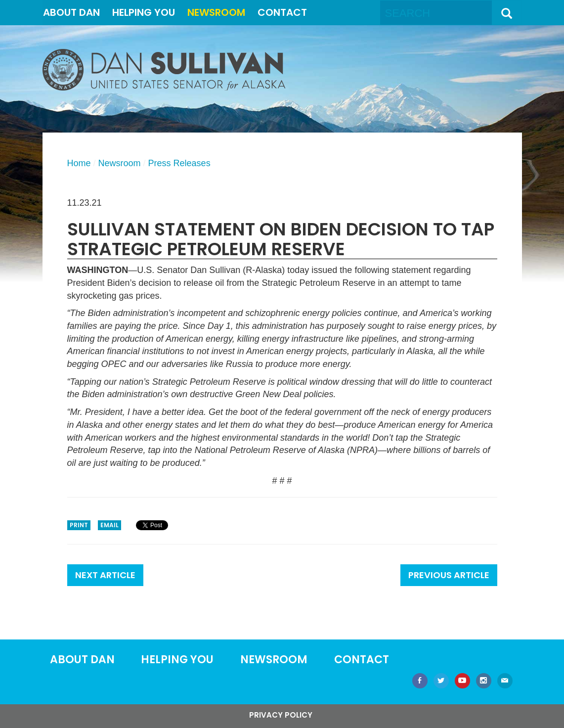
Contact (282, 12)
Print (79, 525)
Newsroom (216, 12)
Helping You (144, 12)
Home (79, 163)
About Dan (71, 12)
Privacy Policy (281, 715)
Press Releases (179, 163)
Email (109, 525)
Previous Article (449, 575)
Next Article (105, 575)
